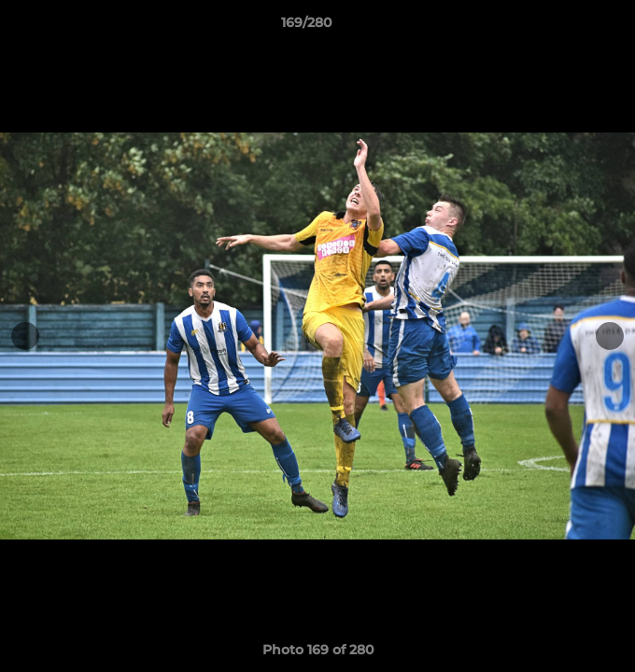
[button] (568, 27)
